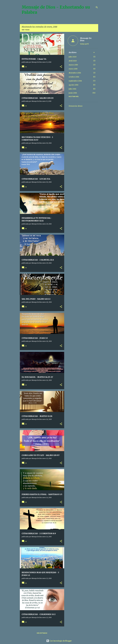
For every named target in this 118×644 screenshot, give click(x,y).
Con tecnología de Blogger (59, 641)
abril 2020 (73, 61)
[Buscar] (97, 7)
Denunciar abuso (76, 106)
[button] (61, 67)
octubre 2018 (74, 77)
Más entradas (42, 633)
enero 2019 (73, 69)
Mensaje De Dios (86, 39)
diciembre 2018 (75, 73)
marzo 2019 (73, 65)
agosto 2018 (73, 85)
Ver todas (26, 30)
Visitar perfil (84, 44)
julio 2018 (72, 89)
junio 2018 (73, 93)
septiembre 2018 (75, 81)
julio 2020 (73, 57)
